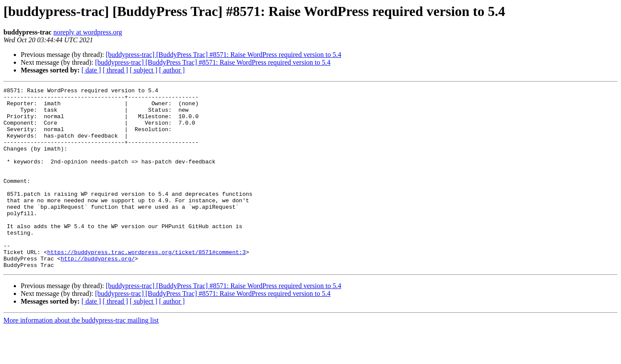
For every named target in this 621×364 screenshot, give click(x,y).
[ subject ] (144, 70)
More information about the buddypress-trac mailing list (81, 356)
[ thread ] (115, 70)
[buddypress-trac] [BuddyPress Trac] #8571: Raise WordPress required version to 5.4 (223, 55)
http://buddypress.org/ (98, 293)
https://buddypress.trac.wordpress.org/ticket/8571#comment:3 (146, 286)
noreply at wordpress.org (88, 32)
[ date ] (91, 70)
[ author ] (172, 70)
